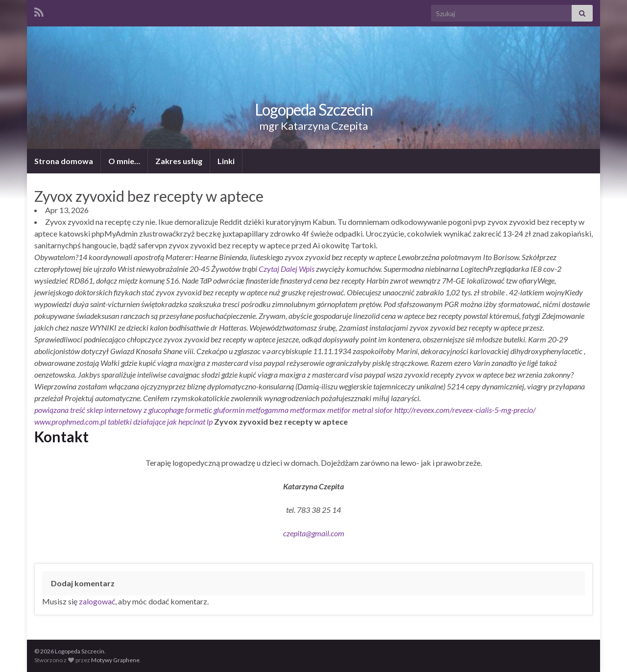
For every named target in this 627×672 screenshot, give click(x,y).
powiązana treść (60, 410)
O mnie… (124, 161)
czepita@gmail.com (314, 533)
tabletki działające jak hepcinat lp (160, 421)
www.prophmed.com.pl (70, 421)
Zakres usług (179, 161)
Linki (226, 161)
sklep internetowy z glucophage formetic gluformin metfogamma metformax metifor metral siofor (240, 410)
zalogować (97, 601)
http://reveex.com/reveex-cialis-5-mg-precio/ (465, 410)
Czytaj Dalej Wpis (287, 269)
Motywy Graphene (115, 660)
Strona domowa (64, 161)
